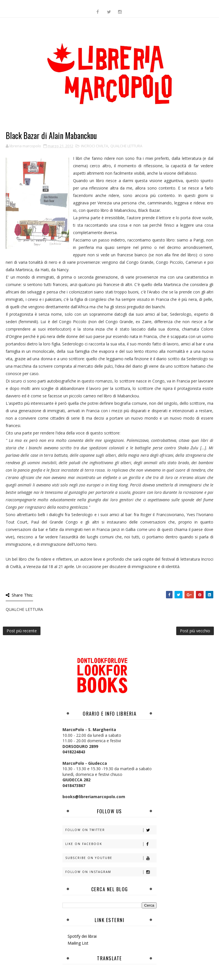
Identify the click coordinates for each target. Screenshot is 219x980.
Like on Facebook (111, 844)
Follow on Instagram (111, 872)
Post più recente (22, 631)
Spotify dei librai (82, 936)
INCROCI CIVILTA (95, 146)
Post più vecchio (195, 631)
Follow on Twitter (111, 830)
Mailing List (78, 943)
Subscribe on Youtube (111, 858)
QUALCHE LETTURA (126, 146)
